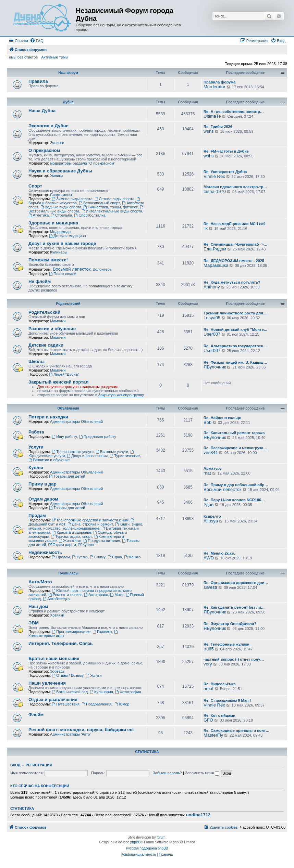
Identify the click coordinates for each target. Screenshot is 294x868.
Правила (38, 81)
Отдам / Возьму (68, 675)
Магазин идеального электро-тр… (235, 187)
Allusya (211, 521)
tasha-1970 (215, 191)
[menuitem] (37, 41)
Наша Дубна (42, 111)
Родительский (68, 304)
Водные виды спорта (61, 207)
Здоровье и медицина (53, 223)
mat (207, 473)
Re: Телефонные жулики (226, 644)
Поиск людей (63, 274)
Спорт (35, 186)
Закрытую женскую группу (121, 395)
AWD (209, 558)
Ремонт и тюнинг (65, 595)
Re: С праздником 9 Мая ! (227, 700)
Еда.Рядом (215, 249)
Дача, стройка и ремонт (90, 524)
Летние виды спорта (114, 199)
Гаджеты (102, 632)
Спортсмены (61, 195)
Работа (36, 432)
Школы (36, 361)
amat (209, 689)
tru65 (209, 649)
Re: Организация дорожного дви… (236, 583)
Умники (56, 176)
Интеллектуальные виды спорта (112, 211)
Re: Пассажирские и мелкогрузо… (235, 448)
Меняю (132, 557)
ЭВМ (34, 623)
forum (161, 837)
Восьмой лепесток (72, 269)
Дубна (68, 102)
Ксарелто (212, 516)
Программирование (71, 632)
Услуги (36, 447)
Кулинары (59, 252)
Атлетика (39, 215)
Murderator (215, 87)
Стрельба (61, 215)
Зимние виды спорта (72, 199)
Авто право (96, 595)
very (208, 664)
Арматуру (213, 468)
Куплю (36, 468)
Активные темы (55, 57)
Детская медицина (67, 236)
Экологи (57, 143)
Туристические (125, 456)
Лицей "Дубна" (64, 374)
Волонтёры (103, 269)
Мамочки (58, 321)
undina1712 (198, 815)
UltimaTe (212, 116)
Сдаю (115, 557)
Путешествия (66, 704)
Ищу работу (64, 437)
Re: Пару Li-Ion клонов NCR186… (234, 500)
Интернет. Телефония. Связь (61, 643)
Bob (207, 422)
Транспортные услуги (73, 452)
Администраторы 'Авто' (70, 734)
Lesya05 (212, 318)
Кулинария (101, 692)
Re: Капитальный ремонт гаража (234, 433)
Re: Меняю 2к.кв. (219, 553)
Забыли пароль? (167, 773)
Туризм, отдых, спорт (71, 536)
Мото (117, 595)
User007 (212, 334)
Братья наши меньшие (54, 658)
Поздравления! (97, 704)
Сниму (98, 557)
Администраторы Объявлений (76, 422)
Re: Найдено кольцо (222, 418)
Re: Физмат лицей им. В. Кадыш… (235, 362)
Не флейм (40, 281)
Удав (209, 504)
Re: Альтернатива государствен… (235, 346)
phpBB (135, 842)
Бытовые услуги (112, 452)
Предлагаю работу (98, 437)
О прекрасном (44, 150)
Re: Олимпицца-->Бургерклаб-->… (235, 244)
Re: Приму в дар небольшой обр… (236, 485)
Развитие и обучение (52, 329)
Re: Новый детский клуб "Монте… (236, 329)
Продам (37, 515)
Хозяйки (57, 615)
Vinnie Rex (214, 176)
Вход (15, 765)
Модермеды (61, 232)
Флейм (36, 715)
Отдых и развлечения (53, 699)
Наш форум (68, 73)
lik (206, 228)
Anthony (212, 287)
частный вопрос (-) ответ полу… (234, 659)
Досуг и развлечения (88, 456)
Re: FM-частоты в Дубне (226, 151)
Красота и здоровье (72, 532)
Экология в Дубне (48, 126)
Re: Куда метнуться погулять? (232, 282)
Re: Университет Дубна (225, 172)
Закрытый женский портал (58, 382)
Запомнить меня (202, 773)
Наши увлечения (47, 683)
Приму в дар (42, 484)
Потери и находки (48, 417)
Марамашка (216, 265)
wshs (209, 131)
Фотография (128, 692)
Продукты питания (102, 541)
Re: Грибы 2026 (218, 127)
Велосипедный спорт (99, 203)
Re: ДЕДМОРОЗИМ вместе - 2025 (234, 261)
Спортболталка (90, 215)
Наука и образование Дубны (60, 171)
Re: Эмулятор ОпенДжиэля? (230, 624)
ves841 (211, 452)
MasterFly (213, 735)
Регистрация (39, 765)
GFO (208, 720)
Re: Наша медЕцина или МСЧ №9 (235, 224)
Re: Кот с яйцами (219, 715)
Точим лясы (68, 573)
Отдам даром (43, 499)
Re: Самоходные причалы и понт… (236, 730)
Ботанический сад (70, 692)
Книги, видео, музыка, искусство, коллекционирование (86, 526)
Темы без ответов (22, 57)
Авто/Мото (40, 582)
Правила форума (219, 82)
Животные (70, 541)
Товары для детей (67, 476)
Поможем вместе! (48, 260)
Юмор (122, 704)
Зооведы (58, 671)
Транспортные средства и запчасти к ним (90, 520)
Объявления (68, 408)
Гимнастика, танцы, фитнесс (111, 207)
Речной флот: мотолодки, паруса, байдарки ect (81, 730)
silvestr (210, 587)
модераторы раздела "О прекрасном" (83, 163)
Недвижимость (45, 552)
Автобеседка (56, 599)
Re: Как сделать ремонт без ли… (234, 607)
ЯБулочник (215, 367)
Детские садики (46, 345)
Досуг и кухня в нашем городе (62, 243)
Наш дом (38, 606)
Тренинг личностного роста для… (235, 313)
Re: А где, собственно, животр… (234, 112)
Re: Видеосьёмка (220, 684)
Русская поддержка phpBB (147, 848)
